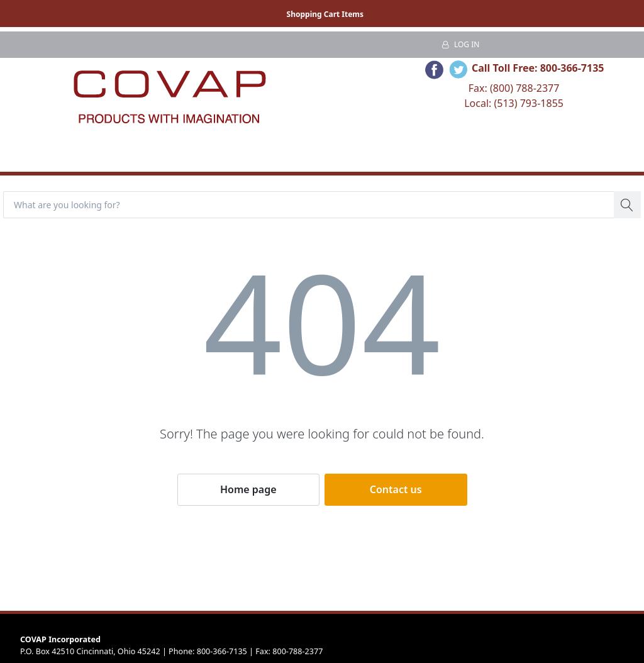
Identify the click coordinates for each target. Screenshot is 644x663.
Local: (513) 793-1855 (514, 103)
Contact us (396, 489)
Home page (248, 489)
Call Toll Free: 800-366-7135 (538, 68)
